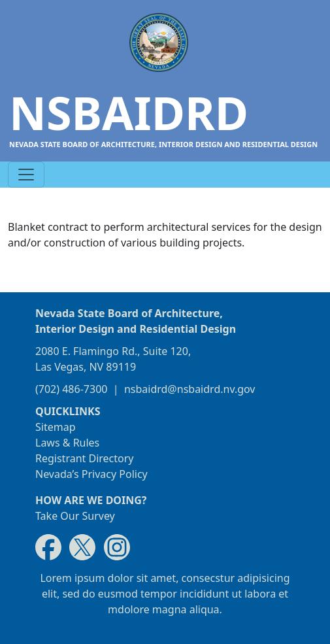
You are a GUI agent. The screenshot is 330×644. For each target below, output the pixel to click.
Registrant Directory (85, 458)
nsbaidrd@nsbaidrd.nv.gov (190, 389)
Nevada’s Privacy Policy (91, 474)
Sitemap (56, 427)
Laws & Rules (67, 443)
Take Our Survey (75, 516)
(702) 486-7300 (71, 389)
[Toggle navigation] (26, 175)
